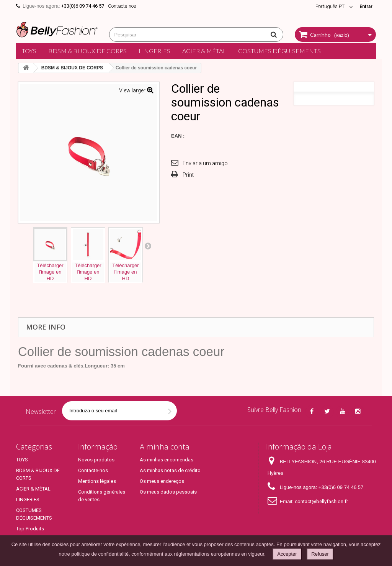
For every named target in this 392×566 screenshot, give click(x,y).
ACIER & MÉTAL (204, 51)
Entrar (365, 6)
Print (188, 175)
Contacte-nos (122, 6)
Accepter (287, 554)
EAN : (178, 136)
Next (148, 246)
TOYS (29, 51)
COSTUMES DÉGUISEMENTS (279, 51)
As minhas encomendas (167, 460)
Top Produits (30, 529)
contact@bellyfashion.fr (321, 501)
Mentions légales (97, 481)
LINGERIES (154, 51)
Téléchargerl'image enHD (50, 272)
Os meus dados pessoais (168, 492)
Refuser (320, 554)
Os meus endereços (162, 481)
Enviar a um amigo (205, 163)
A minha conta (165, 447)
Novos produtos (96, 460)
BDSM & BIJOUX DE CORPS (87, 51)
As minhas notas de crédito (170, 470)
